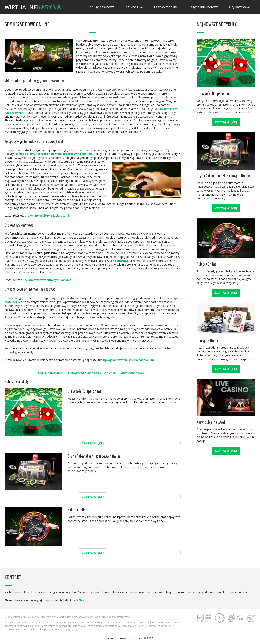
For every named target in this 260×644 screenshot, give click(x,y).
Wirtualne (33, 7)
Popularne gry (50, 373)
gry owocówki (133, 373)
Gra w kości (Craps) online (84, 391)
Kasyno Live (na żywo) (211, 422)
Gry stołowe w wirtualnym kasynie (47, 280)
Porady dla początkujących (91, 373)
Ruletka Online (77, 510)
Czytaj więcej (93, 443)
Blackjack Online (208, 340)
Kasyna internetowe (204, 7)
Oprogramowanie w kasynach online (129, 360)
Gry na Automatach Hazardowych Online (94, 456)
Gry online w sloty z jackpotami (47, 215)
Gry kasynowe (240, 7)
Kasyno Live (134, 7)
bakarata (121, 261)
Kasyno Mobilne (166, 7)
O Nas (80, 600)
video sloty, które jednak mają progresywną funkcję (55, 154)
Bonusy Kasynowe (101, 7)
